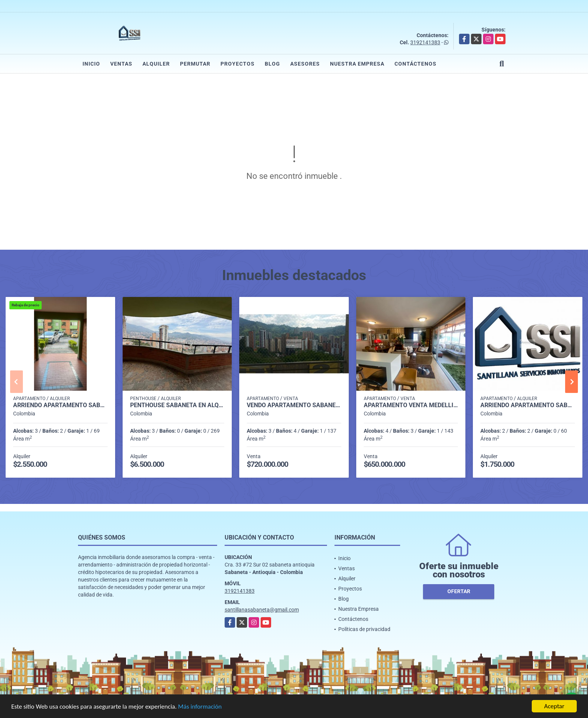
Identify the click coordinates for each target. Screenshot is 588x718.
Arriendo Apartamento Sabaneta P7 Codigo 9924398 (528, 405)
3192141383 (425, 42)
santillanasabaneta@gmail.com (262, 610)
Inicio (91, 64)
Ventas (121, 64)
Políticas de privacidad (364, 629)
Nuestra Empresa (357, 64)
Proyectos (238, 64)
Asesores (305, 64)
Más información (200, 707)
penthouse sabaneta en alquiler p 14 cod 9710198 (177, 405)
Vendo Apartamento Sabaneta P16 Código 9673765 (294, 405)
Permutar (195, 64)
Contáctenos (415, 64)
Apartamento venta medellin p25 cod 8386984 (411, 405)
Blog (272, 64)
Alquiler (156, 64)
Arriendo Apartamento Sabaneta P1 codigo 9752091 (60, 405)
